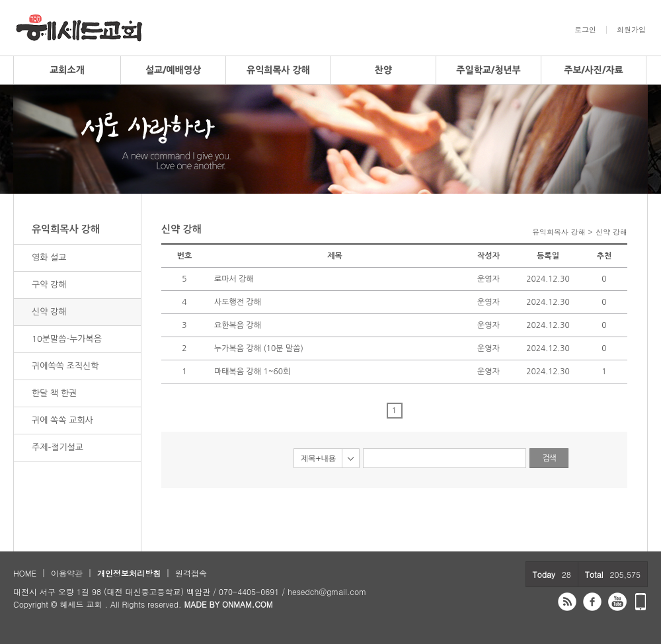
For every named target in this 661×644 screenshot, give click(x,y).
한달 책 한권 (54, 393)
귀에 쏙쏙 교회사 (62, 420)
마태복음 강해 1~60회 (252, 372)
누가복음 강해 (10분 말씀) (259, 348)
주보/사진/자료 (593, 70)
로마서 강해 (234, 279)
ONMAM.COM (248, 604)
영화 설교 (49, 258)
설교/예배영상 (173, 70)
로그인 (585, 30)
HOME (25, 573)
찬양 (383, 70)
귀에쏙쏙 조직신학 (65, 366)
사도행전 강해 (238, 302)
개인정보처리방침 (129, 573)
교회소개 (67, 70)
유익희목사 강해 (278, 70)
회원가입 (631, 30)
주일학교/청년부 (488, 70)
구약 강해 (49, 285)
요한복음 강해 (238, 325)
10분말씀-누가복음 (67, 339)
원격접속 (191, 573)
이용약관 (67, 573)
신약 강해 (49, 312)
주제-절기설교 (58, 447)
